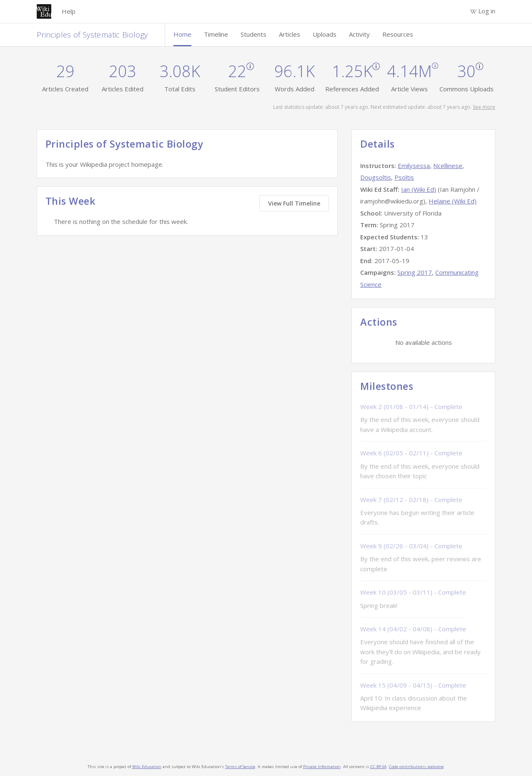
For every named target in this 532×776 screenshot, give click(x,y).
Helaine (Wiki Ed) (453, 201)
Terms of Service (240, 767)
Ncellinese (448, 166)
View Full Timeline (294, 203)
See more (484, 107)
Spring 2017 (415, 272)
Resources (398, 34)
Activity (359, 34)
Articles (290, 34)
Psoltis (404, 177)
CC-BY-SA (378, 767)
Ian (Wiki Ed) (419, 189)
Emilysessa (414, 166)
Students (253, 34)
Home (182, 34)
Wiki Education (147, 767)
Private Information (322, 767)
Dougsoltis (376, 177)
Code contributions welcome (416, 767)
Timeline (216, 34)
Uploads (325, 34)
